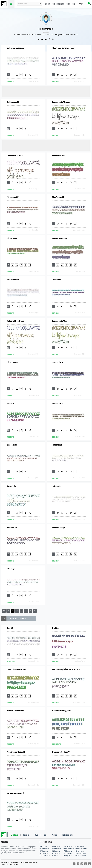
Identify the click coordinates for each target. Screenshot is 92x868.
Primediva (56, 280)
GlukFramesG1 (13, 280)
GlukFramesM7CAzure (16, 48)
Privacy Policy (68, 856)
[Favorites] (12, 75)
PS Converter (80, 851)
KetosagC (11, 569)
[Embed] (25, 75)
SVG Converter (44, 849)
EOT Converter (56, 849)
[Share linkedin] (53, 40)
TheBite (55, 628)
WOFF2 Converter (81, 849)
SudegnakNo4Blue (15, 156)
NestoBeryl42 (12, 527)
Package (54, 835)
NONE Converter (45, 856)
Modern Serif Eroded (16, 711)
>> (35, 611)
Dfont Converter (81, 853)
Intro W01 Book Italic (16, 793)
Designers (26, 835)
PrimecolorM (12, 362)
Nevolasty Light (59, 527)
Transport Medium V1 (61, 752)
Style (36, 835)
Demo (68, 4)
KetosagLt (56, 486)
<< (4, 611)
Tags (45, 835)
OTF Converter (80, 847)
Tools (73, 4)
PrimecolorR (12, 238)
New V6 (10, 628)
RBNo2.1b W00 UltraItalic (17, 669)
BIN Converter (56, 851)
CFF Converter (44, 853)
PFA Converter (44, 851)
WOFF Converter (69, 849)
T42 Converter (56, 853)
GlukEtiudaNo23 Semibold (63, 48)
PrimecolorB (57, 404)
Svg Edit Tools (56, 847)
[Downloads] (17, 75)
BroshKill (11, 404)
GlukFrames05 (13, 102)
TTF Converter (68, 847)
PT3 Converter (68, 851)
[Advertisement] (46, 91)
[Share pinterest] (50, 40)
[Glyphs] (21, 75)
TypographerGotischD (16, 752)
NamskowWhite (59, 156)
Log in (81, 4)
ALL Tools (55, 856)
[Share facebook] (39, 40)
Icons (53, 4)
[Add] (8, 75)
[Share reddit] (42, 40)
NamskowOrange (59, 238)
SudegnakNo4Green (15, 321)
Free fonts (4, 4)
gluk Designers (46, 29)
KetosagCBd (12, 445)
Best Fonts (60, 4)
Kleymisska (12, 486)
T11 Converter (68, 853)
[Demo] (30, 75)
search (40, 4)
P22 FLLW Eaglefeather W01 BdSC (66, 669)
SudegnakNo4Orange (61, 102)
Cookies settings (81, 856)
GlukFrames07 (58, 197)
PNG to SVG (43, 847)
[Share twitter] (46, 40)
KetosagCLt (57, 445)
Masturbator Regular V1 (62, 711)
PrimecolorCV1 (13, 197)
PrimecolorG (57, 362)
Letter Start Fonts (68, 835)
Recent (47, 4)
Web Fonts (14, 835)
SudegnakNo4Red (60, 321)
